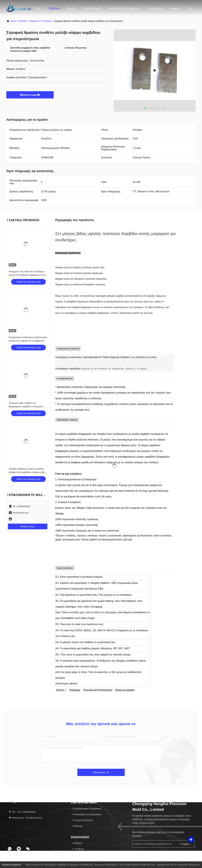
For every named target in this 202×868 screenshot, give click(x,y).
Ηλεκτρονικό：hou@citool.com (25, 818)
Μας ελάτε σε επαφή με (125, 8)
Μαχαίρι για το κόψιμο (40, 21)
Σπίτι (38, 8)
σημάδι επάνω (186, 844)
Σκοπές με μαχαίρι (125, 690)
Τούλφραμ (75, 690)
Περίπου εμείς (92, 8)
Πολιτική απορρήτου (12, 865)
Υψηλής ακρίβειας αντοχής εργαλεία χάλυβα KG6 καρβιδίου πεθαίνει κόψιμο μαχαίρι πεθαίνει (28, 472)
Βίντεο (72, 8)
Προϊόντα (54, 8)
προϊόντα (22, 21)
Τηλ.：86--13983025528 (22, 812)
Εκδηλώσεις (155, 8)
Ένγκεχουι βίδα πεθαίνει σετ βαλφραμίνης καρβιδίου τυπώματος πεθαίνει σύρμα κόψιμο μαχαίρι (26, 406)
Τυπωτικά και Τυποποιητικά (98, 690)
